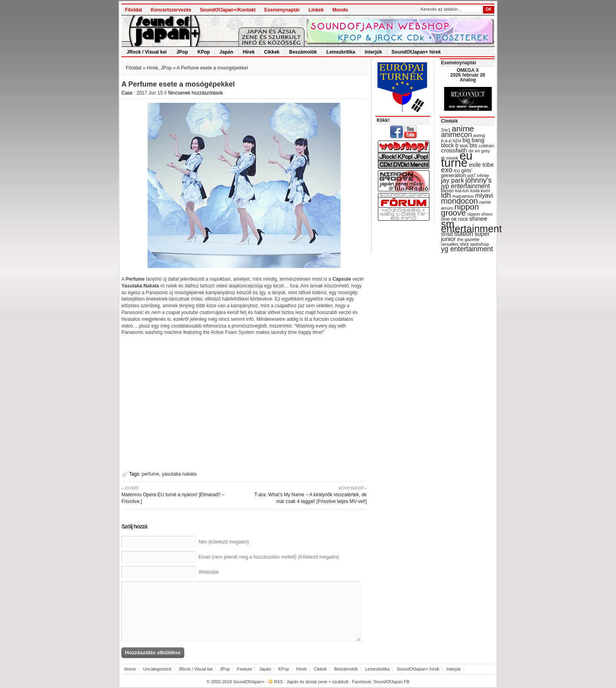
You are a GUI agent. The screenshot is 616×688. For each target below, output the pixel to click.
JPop (182, 52)
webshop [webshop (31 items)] (480, 244)
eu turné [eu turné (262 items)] (457, 159)
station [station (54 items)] (464, 233)
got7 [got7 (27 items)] (471, 175)
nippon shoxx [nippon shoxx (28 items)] (480, 214)
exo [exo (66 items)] (447, 170)
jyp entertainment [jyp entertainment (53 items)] (465, 186)
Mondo (340, 10)
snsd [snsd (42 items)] (447, 234)
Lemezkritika (341, 52)
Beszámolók (303, 52)
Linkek (316, 10)
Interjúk (373, 52)
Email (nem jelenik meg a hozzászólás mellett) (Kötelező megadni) (269, 557)
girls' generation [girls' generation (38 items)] (456, 173)
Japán (226, 52)
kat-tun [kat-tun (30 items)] (462, 191)
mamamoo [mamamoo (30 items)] (463, 196)
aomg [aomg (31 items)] (479, 135)
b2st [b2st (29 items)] (457, 141)
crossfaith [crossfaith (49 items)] (454, 150)
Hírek (249, 52)
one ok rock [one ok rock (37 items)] (454, 219)
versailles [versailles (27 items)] (450, 244)
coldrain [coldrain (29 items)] (486, 146)
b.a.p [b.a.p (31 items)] (446, 141)
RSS (278, 682)
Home (130, 669)
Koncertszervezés (171, 10)
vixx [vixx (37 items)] (465, 244)
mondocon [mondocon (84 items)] (459, 201)
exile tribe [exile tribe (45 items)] (481, 165)
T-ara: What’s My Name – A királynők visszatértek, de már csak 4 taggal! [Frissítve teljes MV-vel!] (308, 494)
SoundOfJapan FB (392, 682)
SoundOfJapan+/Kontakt (228, 10)
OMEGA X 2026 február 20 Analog (468, 75)
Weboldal (208, 572)
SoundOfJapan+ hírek (416, 52)
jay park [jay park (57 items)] (452, 180)
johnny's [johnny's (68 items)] (479, 180)
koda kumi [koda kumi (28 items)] (480, 191)
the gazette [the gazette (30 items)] (469, 239)
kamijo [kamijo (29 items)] (447, 191)
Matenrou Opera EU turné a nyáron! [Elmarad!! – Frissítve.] (180, 494)
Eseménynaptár (282, 10)
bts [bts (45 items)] (474, 145)
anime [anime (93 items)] (463, 128)
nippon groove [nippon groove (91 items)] (460, 210)
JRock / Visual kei (147, 52)
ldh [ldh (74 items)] (446, 195)
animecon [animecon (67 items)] (456, 135)
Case (127, 93)
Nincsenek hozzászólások (195, 93)
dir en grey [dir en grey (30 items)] (479, 151)
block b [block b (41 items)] (450, 145)
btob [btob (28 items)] (464, 146)
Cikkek (272, 52)
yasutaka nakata (179, 474)
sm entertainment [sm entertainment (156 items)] (471, 226)
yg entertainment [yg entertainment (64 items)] (467, 249)
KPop (204, 52)
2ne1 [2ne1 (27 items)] (446, 130)
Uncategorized (157, 669)
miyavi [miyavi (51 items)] (484, 196)
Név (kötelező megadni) (224, 542)
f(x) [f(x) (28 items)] (457, 171)
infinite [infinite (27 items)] (483, 175)
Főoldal (134, 10)
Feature (244, 669)
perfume (150, 474)
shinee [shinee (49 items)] (478, 219)
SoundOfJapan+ (249, 682)
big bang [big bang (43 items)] (473, 140)
